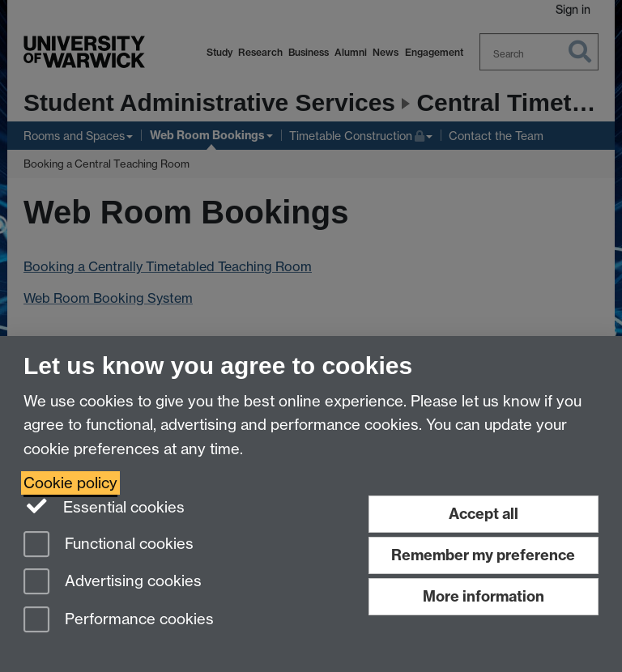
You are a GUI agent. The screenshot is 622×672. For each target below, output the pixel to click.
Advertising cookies (113, 583)
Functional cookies (109, 545)
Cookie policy (70, 483)
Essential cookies (104, 506)
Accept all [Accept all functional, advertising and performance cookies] (484, 514)
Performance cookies (119, 621)
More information (484, 596)
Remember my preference (483, 555)
